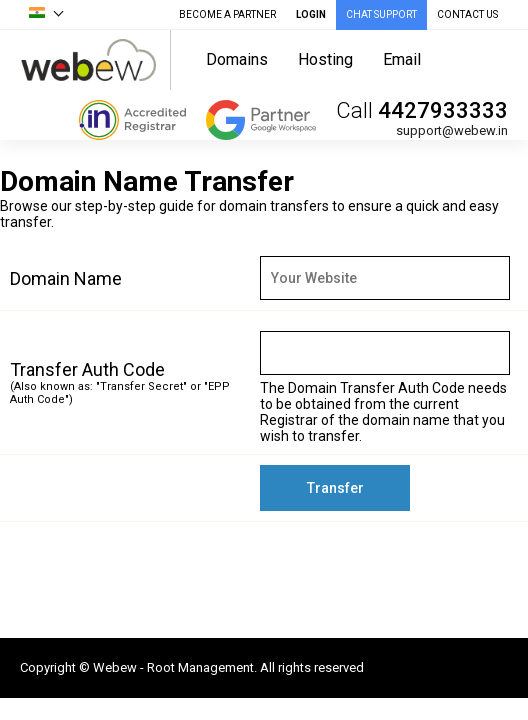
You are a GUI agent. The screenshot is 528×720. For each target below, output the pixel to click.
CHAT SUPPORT (381, 14)
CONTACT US (467, 14)
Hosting (325, 59)
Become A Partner (227, 14)
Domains (237, 59)
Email (402, 59)
